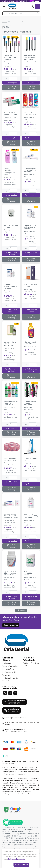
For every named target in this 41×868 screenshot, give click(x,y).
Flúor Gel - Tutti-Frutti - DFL (30, 343)
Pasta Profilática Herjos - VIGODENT (11, 114)
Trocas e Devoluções (10, 666)
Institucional (7, 663)
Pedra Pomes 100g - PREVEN (11, 226)
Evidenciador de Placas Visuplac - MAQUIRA (11, 286)
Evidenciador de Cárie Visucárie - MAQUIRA (30, 227)
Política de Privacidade (16, 859)
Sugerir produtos (11, 625)
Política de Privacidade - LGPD (31, 664)
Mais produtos (21, 610)
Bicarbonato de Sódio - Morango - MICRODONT (11, 573)
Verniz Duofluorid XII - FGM (30, 286)
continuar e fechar (21, 865)
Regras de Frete (8, 669)
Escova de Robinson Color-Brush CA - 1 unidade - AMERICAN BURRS (11, 58)
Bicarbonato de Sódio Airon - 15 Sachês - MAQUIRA (11, 516)
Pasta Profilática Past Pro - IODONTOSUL (30, 403)
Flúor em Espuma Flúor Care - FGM (30, 114)
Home (5, 22)
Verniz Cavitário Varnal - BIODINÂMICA (10, 344)
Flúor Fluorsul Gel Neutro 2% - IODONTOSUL (11, 403)
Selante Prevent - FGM (30, 459)
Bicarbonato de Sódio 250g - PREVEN (30, 573)
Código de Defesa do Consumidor (10, 679)
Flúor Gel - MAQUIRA (8, 169)
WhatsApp (6, 675)
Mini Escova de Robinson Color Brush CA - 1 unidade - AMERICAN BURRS (30, 58)
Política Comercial (9, 672)
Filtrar (7, 27)
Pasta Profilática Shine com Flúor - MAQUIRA (30, 170)
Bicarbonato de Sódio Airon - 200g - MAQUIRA (31, 516)
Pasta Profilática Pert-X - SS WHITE (11, 459)
